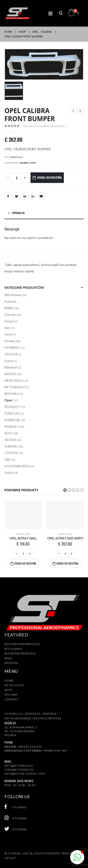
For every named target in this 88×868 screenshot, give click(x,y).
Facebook (8, 196)
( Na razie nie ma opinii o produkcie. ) (44, 126)
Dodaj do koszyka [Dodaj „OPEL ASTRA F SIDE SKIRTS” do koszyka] (67, 563)
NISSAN (10, 394)
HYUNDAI (12, 347)
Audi (8, 301)
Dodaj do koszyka (50, 177)
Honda (9, 341)
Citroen (10, 315)
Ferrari (9, 321)
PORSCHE (12, 420)
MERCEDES (13, 380)
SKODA (10, 440)
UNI (7, 459)
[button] (65, 490)
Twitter (16, 196)
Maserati (11, 367)
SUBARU (11, 446)
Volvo (9, 473)
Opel (33, 163)
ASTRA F (20, 534)
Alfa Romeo (13, 295)
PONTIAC (12, 413)
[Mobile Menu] (52, 13)
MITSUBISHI (14, 387)
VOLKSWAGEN (16, 466)
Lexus (9, 361)
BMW (9, 308)
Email (41, 196)
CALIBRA (24, 163)
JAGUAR (11, 354)
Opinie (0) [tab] (18, 213)
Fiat (7, 328)
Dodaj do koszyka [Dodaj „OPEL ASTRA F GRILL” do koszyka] (25, 563)
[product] (23, 515)
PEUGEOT (12, 407)
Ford (8, 334)
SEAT (9, 433)
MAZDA (10, 374)
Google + (33, 196)
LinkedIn (25, 196)
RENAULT (12, 426)
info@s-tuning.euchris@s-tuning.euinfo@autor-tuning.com (25, 770)
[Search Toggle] (61, 13)
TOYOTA (11, 453)
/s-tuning (16, 807)
